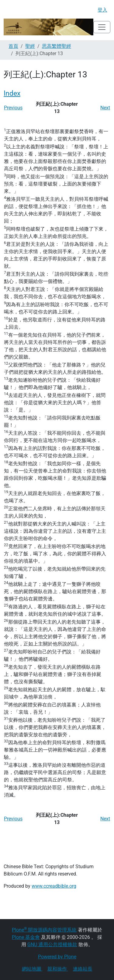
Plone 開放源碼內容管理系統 (44, 930)
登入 (102, 10)
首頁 (13, 46)
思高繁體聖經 (57, 46)
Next (105, 108)
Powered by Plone (57, 957)
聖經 (30, 46)
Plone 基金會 (26, 937)
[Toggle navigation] (102, 27)
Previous (13, 108)
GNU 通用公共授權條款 (52, 945)
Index (12, 93)
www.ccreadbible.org (54, 886)
